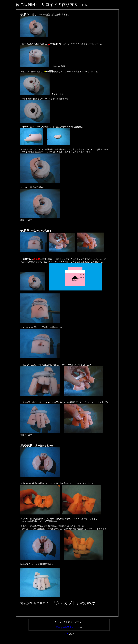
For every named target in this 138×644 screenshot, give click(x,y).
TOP (66, 634)
